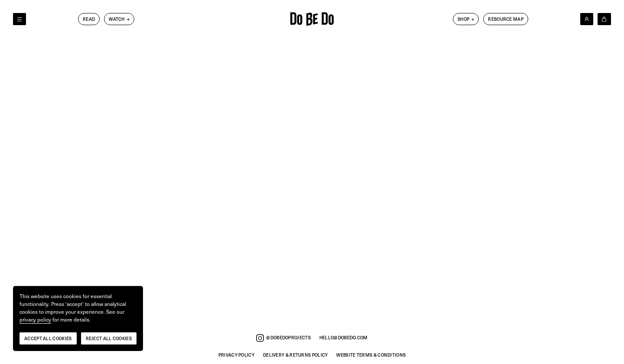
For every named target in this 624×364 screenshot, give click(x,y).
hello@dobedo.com (344, 338)
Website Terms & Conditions (371, 355)
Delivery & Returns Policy (296, 355)
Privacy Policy (236, 355)
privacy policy (35, 320)
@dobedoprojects (283, 338)
